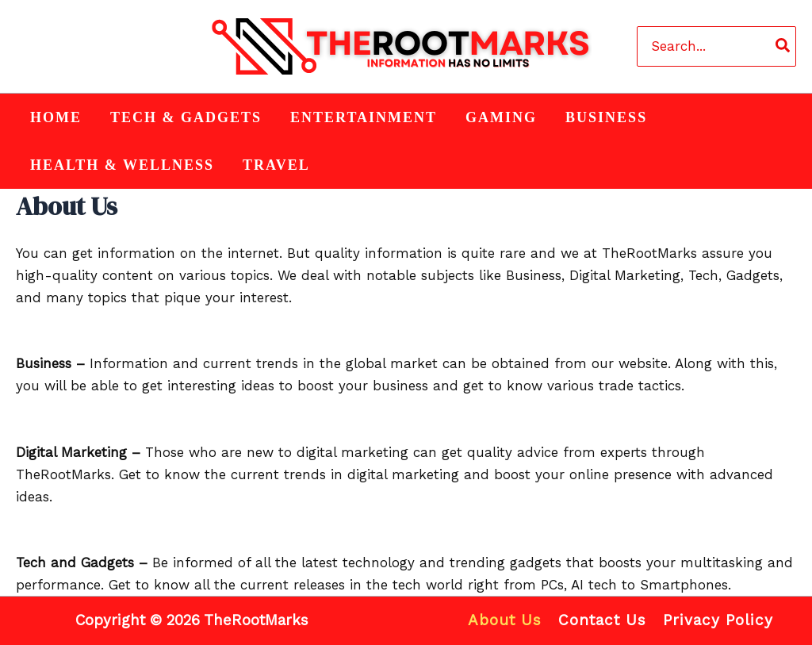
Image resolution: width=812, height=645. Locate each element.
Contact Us (602, 620)
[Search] (783, 46)
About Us (506, 620)
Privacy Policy (716, 620)
